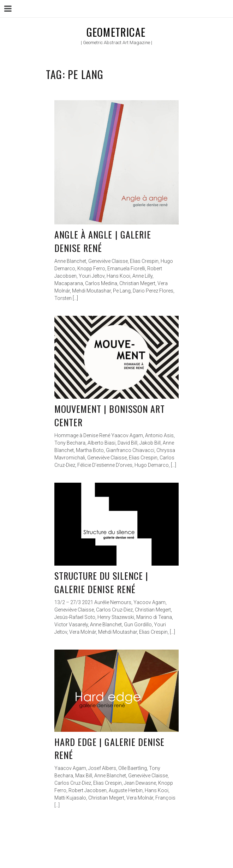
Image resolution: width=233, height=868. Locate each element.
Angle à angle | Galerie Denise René (103, 241)
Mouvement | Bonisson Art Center (110, 415)
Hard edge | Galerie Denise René (109, 749)
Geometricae (116, 32)
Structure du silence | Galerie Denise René (101, 582)
